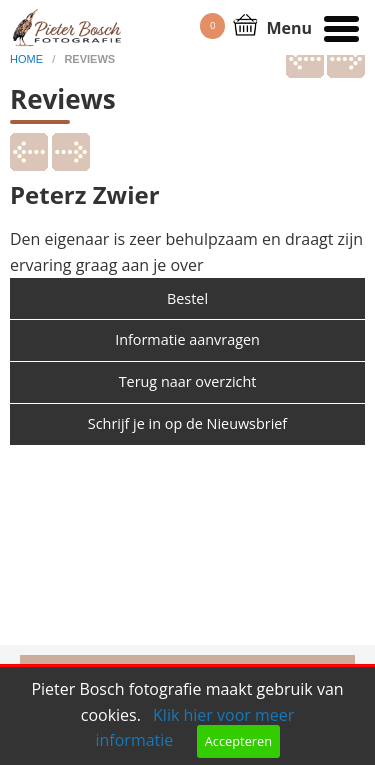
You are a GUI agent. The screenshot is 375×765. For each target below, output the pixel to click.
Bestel (187, 298)
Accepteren (238, 741)
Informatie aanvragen (187, 339)
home (28, 59)
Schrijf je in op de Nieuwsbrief (187, 423)
